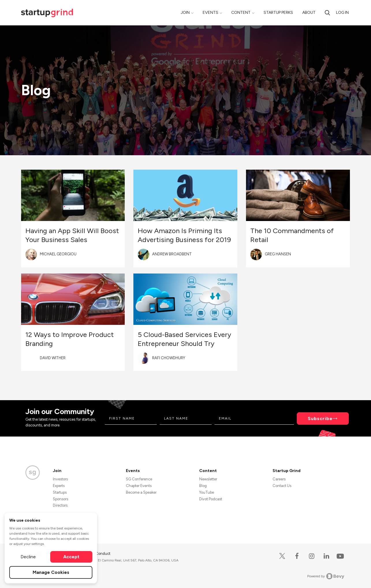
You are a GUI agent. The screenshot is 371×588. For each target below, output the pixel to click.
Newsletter (208, 479)
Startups (60, 492)
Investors (60, 479)
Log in (342, 13)
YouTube (207, 492)
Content (241, 13)
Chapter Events (139, 486)
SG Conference (139, 479)
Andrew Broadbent (172, 254)
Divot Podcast (211, 499)
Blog (203, 486)
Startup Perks (278, 13)
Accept (71, 557)
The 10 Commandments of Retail (292, 235)
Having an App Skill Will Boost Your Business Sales (72, 235)
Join (185, 13)
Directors (60, 505)
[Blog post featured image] (73, 195)
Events (210, 13)
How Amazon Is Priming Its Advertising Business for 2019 (184, 235)
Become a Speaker (141, 492)
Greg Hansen (278, 254)
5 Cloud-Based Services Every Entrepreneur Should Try (184, 339)
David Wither (53, 358)
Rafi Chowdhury (169, 358)
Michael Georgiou (58, 254)
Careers (279, 479)
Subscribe (320, 418)
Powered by (326, 576)
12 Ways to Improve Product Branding (70, 339)
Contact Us (282, 486)
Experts (59, 486)
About (309, 13)
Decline (28, 557)
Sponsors (60, 499)
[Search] (327, 13)
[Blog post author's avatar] (31, 254)
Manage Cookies (51, 572)
